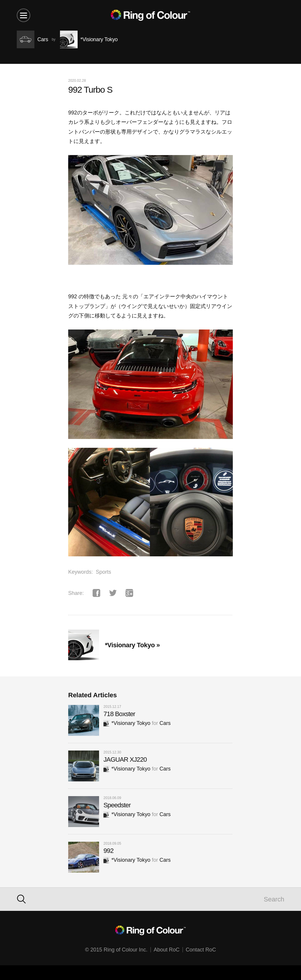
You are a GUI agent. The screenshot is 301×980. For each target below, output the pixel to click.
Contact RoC (201, 950)
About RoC (167, 950)
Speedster (117, 805)
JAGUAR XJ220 (125, 759)
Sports (103, 572)
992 (108, 851)
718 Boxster (119, 714)
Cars (165, 723)
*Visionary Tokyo (127, 723)
